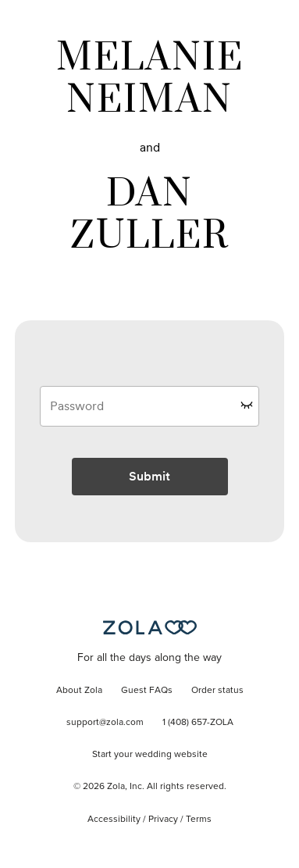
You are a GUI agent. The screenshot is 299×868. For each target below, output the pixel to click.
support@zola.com (105, 723)
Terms (199, 820)
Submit (149, 476)
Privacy (163, 820)
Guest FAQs (147, 691)
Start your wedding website (150, 755)
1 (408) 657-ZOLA (198, 723)
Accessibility (114, 820)
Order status (217, 691)
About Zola (79, 691)
